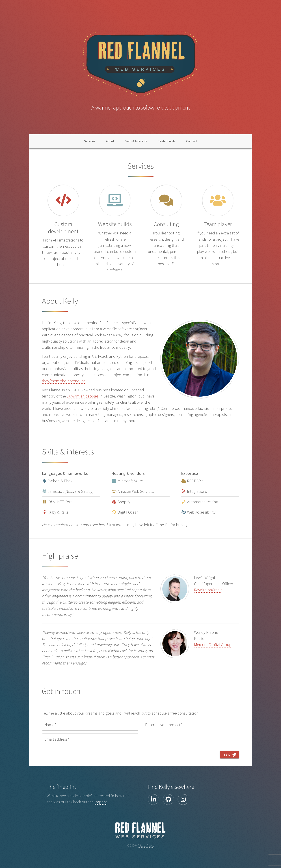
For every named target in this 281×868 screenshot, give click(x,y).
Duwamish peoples (83, 396)
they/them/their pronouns (64, 381)
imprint (101, 802)
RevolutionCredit (208, 590)
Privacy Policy (146, 845)
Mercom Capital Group (213, 645)
